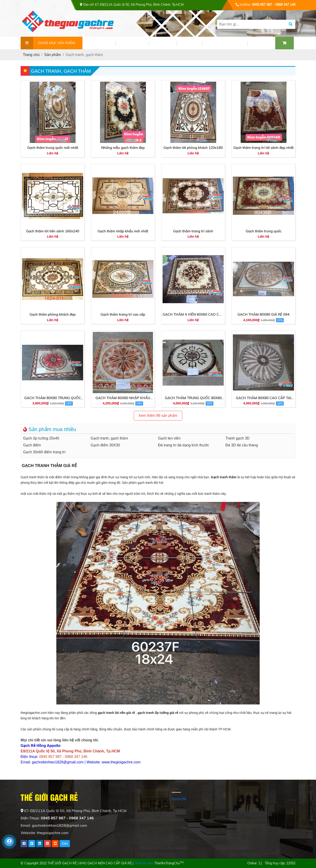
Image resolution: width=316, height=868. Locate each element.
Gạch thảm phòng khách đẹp (53, 314)
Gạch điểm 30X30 (105, 445)
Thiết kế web (144, 863)
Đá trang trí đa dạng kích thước (184, 445)
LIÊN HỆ (261, 43)
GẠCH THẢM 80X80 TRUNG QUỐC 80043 (53, 398)
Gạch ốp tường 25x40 (41, 438)
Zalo (65, 843)
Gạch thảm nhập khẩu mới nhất (123, 231)
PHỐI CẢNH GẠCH (225, 43)
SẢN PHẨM (132, 43)
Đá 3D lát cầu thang (242, 445)
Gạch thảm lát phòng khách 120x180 (193, 148)
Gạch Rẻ (179, 799)
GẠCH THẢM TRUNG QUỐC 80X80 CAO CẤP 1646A (193, 398)
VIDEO (189, 43)
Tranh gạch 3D (238, 438)
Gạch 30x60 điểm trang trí (44, 452)
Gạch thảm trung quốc (264, 231)
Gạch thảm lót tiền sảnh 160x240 (53, 231)
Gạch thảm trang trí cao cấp (123, 314)
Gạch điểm (32, 445)
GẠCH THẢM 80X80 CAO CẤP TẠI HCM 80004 (264, 398)
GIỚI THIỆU (99, 43)
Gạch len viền (169, 438)
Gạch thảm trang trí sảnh (193, 231)
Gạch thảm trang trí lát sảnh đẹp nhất (263, 148)
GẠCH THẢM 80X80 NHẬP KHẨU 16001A (123, 398)
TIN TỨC (163, 43)
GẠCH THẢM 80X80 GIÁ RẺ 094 (263, 314)
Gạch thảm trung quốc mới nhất (53, 148)
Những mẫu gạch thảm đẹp (123, 148)
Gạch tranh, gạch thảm (109, 438)
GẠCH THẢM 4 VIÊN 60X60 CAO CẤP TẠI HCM (193, 315)
